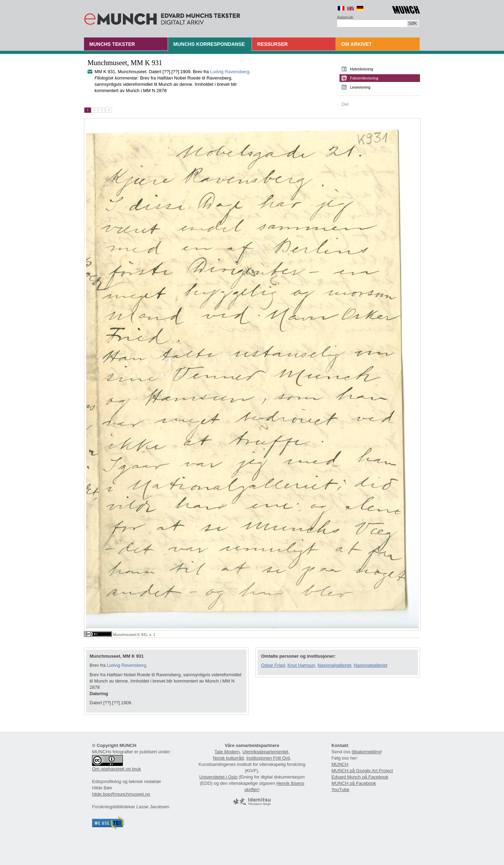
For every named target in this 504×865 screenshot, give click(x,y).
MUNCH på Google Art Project (362, 771)
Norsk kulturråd (228, 758)
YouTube (340, 790)
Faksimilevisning (364, 78)
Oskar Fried (273, 665)
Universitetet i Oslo (218, 777)
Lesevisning (360, 87)
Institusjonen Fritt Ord (268, 758)
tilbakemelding (366, 752)
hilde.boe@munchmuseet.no (121, 794)
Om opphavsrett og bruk (116, 769)
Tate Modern (227, 752)
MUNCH (340, 764)
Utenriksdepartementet (265, 752)
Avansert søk (345, 17)
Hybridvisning (362, 69)
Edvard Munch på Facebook (360, 777)
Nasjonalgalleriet (334, 665)
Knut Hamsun (301, 665)
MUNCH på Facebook (354, 783)
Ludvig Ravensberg (230, 72)
